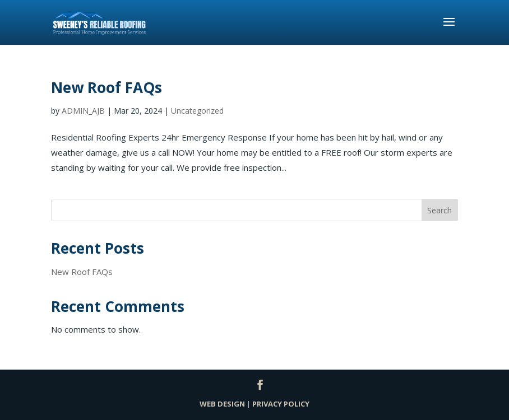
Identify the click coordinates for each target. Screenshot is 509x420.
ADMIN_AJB (83, 111)
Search (439, 210)
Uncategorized (197, 111)
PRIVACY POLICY (281, 404)
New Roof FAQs (107, 87)
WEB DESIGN (222, 404)
